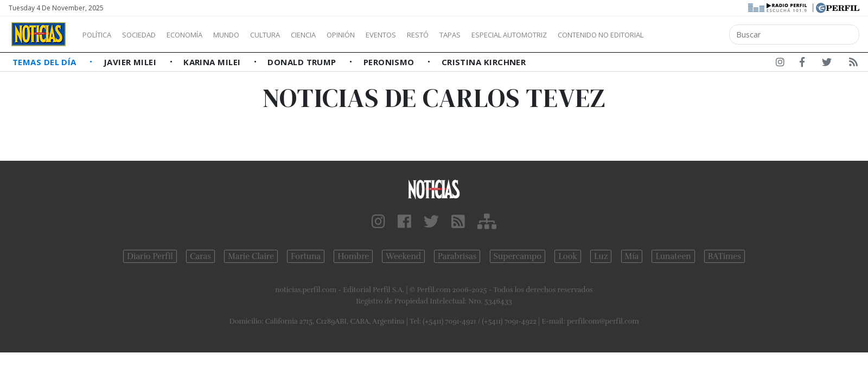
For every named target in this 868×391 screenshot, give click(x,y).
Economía (203, 35)
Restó (475, 35)
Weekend (403, 256)
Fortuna (306, 256)
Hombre (353, 256)
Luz (601, 256)
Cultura (296, 35)
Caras (200, 256)
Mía (632, 256)
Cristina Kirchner (484, 62)
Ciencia (341, 35)
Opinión (385, 35)
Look (568, 256)
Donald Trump (303, 62)
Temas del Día (46, 62)
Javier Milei (131, 62)
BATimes (725, 256)
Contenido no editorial (693, 35)
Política (101, 35)
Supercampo (518, 256)
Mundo (251, 35)
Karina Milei (213, 62)
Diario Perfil (150, 256)
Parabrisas (457, 256)
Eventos (432, 35)
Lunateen (673, 256)
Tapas (512, 35)
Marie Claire (251, 256)
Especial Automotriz (582, 35)
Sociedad (150, 35)
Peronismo (390, 62)
